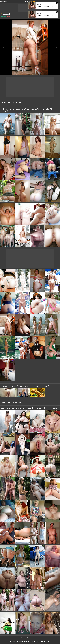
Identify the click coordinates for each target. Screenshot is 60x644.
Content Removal (22, 641)
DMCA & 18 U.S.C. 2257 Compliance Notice (39, 641)
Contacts (12, 641)
